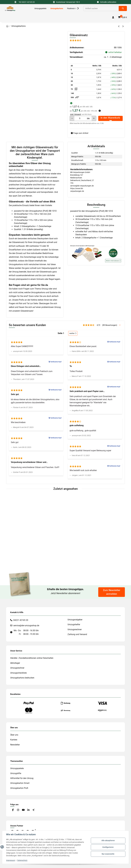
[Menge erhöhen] (94, 118)
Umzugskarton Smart (20, 783)
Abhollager (15, 663)
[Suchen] (101, 8)
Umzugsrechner (75, 629)
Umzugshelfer (74, 624)
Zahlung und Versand (77, 634)
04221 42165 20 (21, 620)
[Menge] (80, 118)
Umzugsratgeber (75, 620)
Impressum (11, 860)
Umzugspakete (17, 768)
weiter (73, 333)
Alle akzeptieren (108, 841)
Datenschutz (22, 860)
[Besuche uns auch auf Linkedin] (28, 810)
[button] (76, 8)
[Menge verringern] (72, 118)
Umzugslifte (16, 773)
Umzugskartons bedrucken (22, 678)
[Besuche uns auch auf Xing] (34, 810)
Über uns (14, 735)
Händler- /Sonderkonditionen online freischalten (32, 658)
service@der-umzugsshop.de (26, 625)
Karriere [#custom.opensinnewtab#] (14, 740)
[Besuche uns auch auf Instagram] (18, 810)
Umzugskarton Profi (19, 788)
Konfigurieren (108, 847)
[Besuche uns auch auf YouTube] (23, 810)
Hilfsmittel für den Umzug (22, 778)
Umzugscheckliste (18, 673)
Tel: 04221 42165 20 (27, 2)
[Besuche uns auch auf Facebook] (13, 810)
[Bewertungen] (76, 40)
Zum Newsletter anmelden (112, 592)
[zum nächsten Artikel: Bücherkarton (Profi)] (123, 26)
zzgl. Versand (75, 114)
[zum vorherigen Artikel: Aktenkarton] (119, 26)
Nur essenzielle (108, 854)
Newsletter (15, 745)
